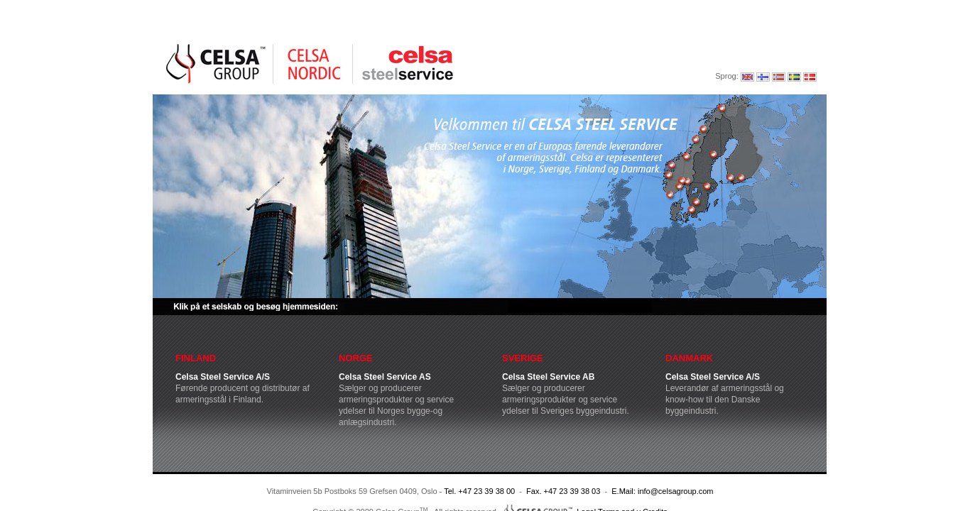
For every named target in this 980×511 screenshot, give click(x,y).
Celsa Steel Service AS (385, 377)
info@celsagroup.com (676, 491)
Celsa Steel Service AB (548, 377)
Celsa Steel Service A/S (223, 377)
